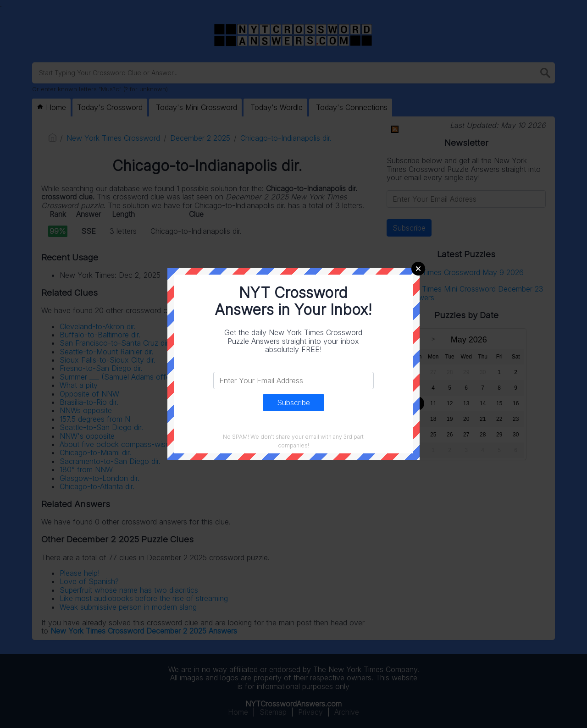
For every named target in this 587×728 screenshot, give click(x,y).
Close (418, 269)
